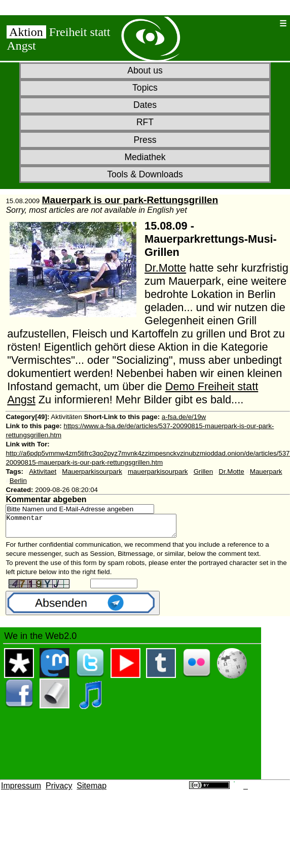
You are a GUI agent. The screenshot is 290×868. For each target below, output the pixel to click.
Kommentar (101, 528)
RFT (145, 122)
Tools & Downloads (145, 174)
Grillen (204, 471)
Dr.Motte (165, 268)
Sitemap (92, 790)
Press (145, 140)
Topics (145, 88)
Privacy (59, 790)
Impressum (21, 790)
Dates (145, 105)
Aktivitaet (43, 471)
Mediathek (145, 157)
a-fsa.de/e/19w (184, 417)
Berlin (18, 481)
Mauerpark (266, 471)
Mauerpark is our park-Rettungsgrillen (130, 200)
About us (145, 70)
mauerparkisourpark (158, 471)
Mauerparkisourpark (92, 471)
